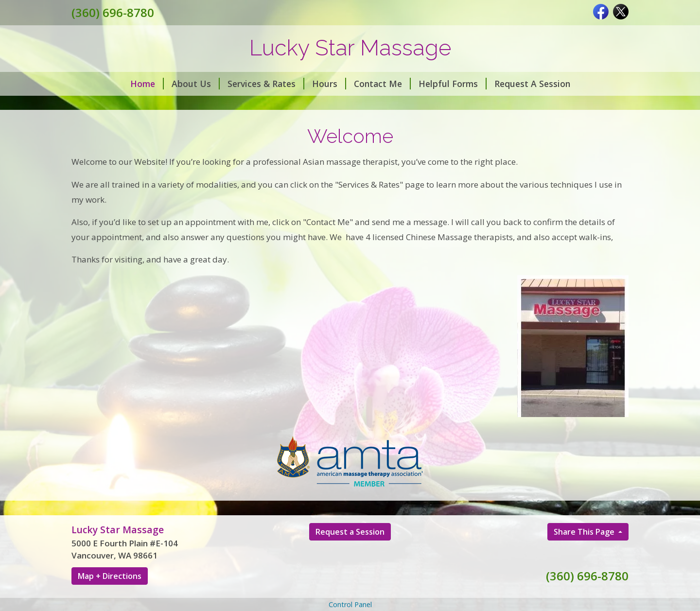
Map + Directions (110, 576)
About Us (196, 84)
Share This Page (585, 532)
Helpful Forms (453, 84)
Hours (329, 84)
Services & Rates (266, 84)
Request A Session (532, 84)
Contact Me (382, 84)
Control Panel (350, 604)
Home (147, 84)
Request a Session (350, 532)
